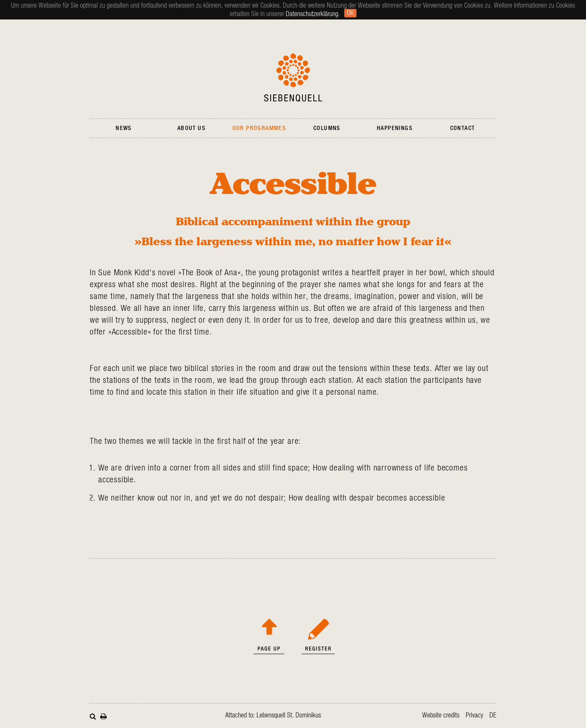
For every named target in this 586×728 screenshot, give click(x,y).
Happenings (395, 128)
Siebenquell (293, 78)
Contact (463, 128)
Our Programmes (259, 128)
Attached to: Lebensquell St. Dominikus (273, 715)
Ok (350, 13)
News (124, 128)
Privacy (474, 715)
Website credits (441, 715)
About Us (191, 128)
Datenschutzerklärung (312, 14)
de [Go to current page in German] (493, 715)
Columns (327, 128)
